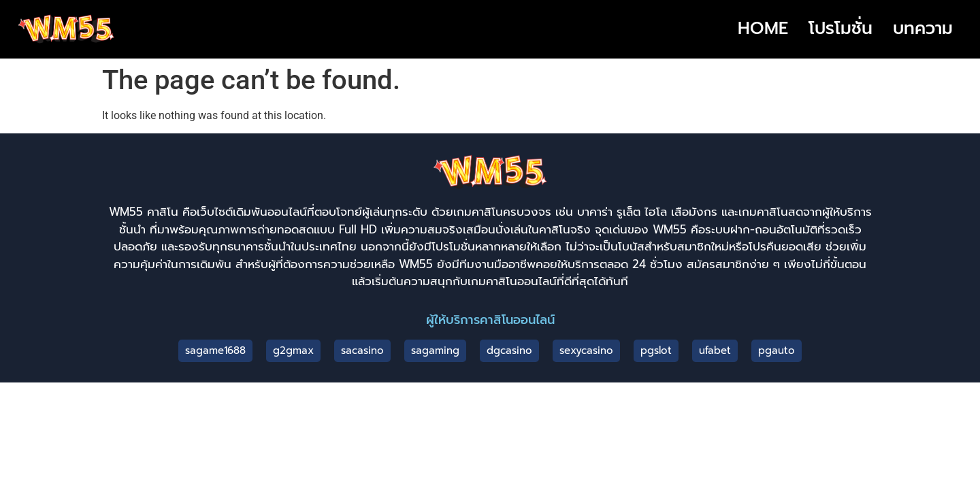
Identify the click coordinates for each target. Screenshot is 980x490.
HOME (763, 29)
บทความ (923, 29)
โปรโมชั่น (840, 29)
